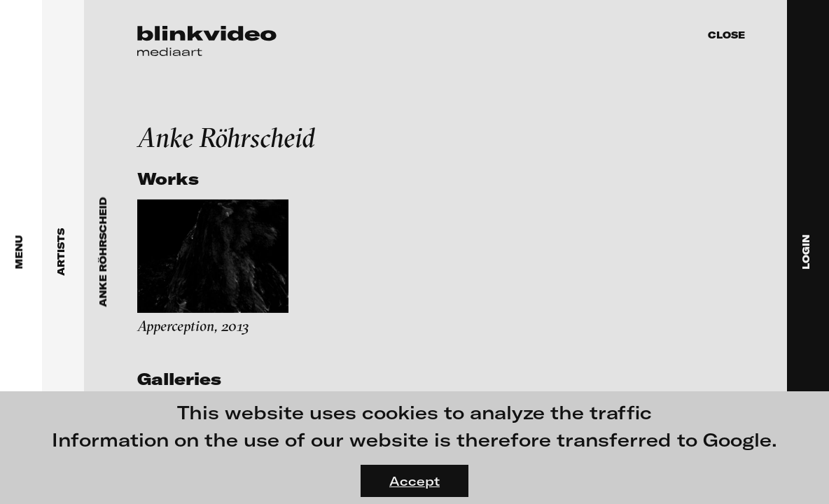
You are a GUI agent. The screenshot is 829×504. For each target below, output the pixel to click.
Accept (415, 481)
